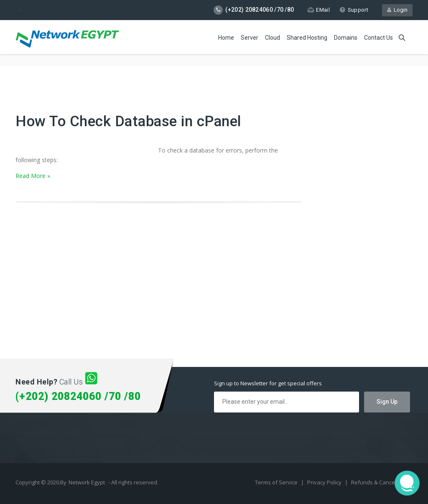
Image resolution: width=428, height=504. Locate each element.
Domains (346, 38)
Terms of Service (277, 482)
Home (226, 38)
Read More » (33, 176)
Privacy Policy (325, 482)
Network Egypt (87, 482)
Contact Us (378, 38)
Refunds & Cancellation (381, 482)
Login (397, 10)
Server (250, 38)
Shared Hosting (307, 38)
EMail (319, 10)
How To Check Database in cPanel (129, 121)
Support (354, 10)
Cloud (273, 38)
